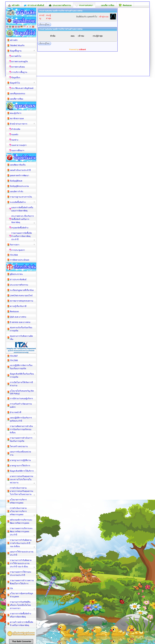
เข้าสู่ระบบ (104, 17)
